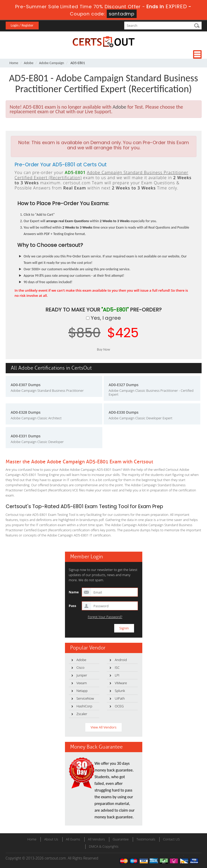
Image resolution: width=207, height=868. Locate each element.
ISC (117, 667)
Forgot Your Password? (105, 617)
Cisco (81, 667)
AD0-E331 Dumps (26, 436)
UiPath (120, 698)
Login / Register (22, 25)
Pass (73, 606)
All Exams (73, 839)
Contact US (171, 839)
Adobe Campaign (51, 63)
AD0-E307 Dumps (26, 385)
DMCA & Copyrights (104, 846)
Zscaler (82, 714)
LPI (117, 675)
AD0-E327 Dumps (124, 385)
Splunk (120, 691)
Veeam (82, 683)
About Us (51, 839)
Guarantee (121, 839)
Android (121, 660)
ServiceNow (85, 698)
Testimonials (146, 839)
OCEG (119, 706)
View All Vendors (103, 727)
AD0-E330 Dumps (124, 412)
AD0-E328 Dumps (26, 412)
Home (14, 63)
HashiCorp (84, 706)
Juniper (82, 675)
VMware (121, 683)
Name (74, 592)
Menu (197, 54)
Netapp (82, 691)
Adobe (29, 63)
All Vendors (96, 839)
